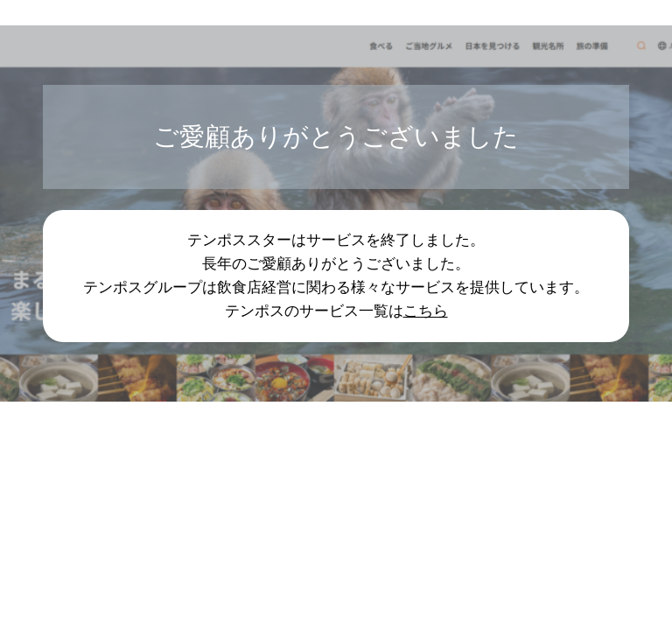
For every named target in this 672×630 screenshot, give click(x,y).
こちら (426, 311)
